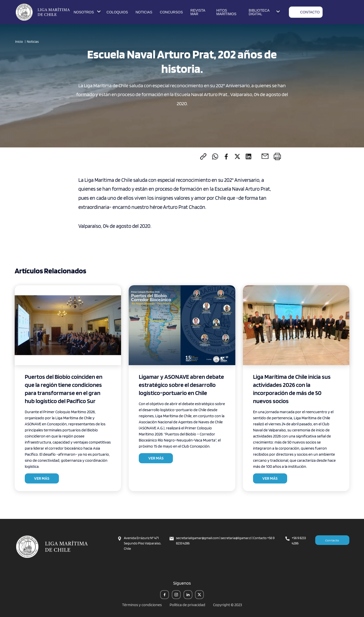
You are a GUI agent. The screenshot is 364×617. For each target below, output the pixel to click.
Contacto (332, 540)
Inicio (19, 41)
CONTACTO (306, 12)
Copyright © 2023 (227, 605)
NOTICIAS (144, 12)
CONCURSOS (171, 12)
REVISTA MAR (198, 12)
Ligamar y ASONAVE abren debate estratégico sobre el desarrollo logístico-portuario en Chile (181, 385)
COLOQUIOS (117, 12)
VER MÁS (42, 478)
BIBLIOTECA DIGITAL (265, 12)
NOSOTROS (88, 12)
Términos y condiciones (142, 605)
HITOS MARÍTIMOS (226, 12)
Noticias (33, 41)
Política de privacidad (187, 605)
